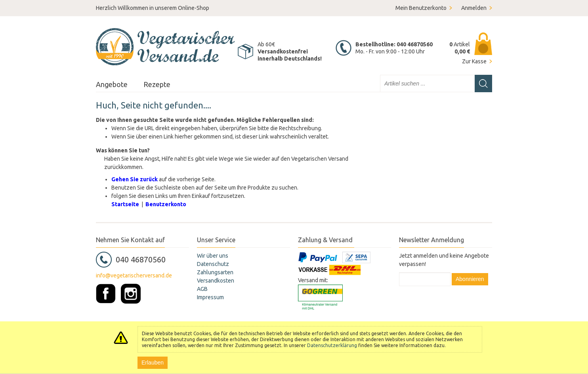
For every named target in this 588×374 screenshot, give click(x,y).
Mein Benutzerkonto (421, 8)
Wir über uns (213, 256)
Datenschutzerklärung (332, 345)
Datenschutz (213, 264)
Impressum (210, 297)
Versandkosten (216, 281)
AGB (202, 289)
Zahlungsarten (215, 272)
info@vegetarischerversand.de (134, 275)
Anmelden (474, 8)
